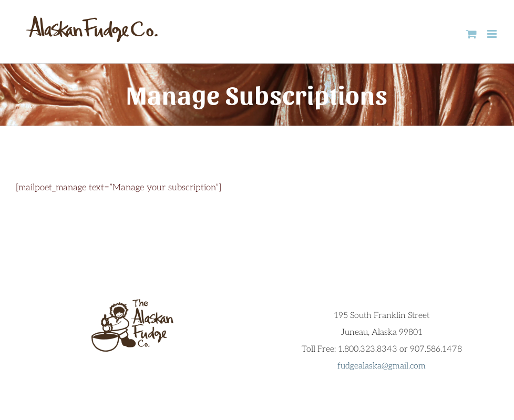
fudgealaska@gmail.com (382, 366)
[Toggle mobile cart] (471, 34)
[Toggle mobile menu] (493, 34)
